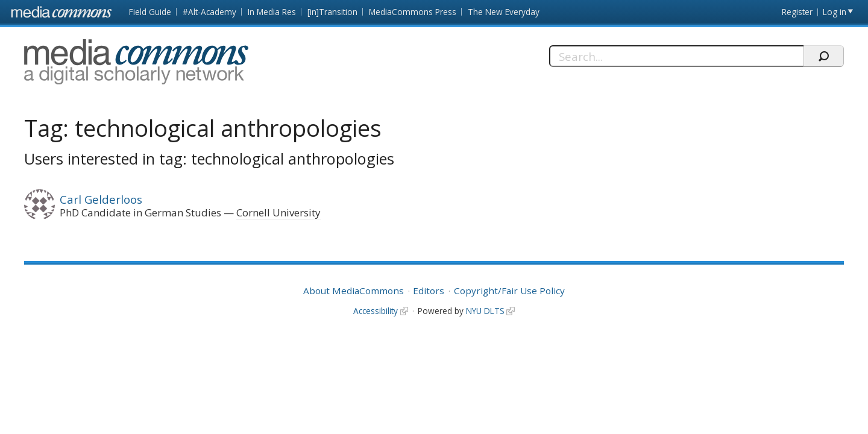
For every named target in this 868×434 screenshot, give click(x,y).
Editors (429, 291)
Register (797, 12)
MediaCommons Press (413, 12)
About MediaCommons (354, 291)
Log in (835, 12)
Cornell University (278, 212)
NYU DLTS (485, 311)
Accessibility (376, 311)
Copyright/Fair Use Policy (509, 291)
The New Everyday (504, 12)
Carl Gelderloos (101, 199)
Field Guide (150, 12)
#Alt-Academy (209, 12)
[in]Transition (332, 12)
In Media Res (272, 12)
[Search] (677, 56)
